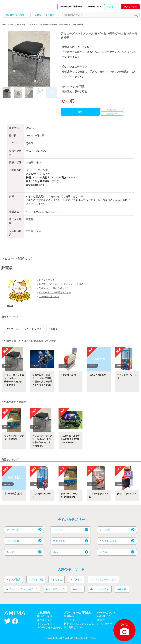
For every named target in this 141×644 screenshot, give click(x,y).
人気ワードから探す (44, 15)
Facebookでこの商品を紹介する (55, 292)
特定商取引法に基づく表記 (79, 624)
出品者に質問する (112, 114)
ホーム (4, 25)
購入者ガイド (45, 616)
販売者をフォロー (48, 280)
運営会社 (102, 620)
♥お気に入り (112, 110)
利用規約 (69, 616)
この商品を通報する (49, 297)
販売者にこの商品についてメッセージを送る (61, 284)
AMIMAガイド (95, 6)
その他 (30, 143)
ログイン (111, 7)
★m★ (10, 305)
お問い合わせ (105, 624)
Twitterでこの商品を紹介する (54, 288)
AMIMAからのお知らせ (71, 6)
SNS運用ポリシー (74, 627)
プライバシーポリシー (76, 620)
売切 (80, 112)
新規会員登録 (130, 7)
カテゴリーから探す (15, 15)
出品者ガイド (45, 620)
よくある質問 (45, 624)
